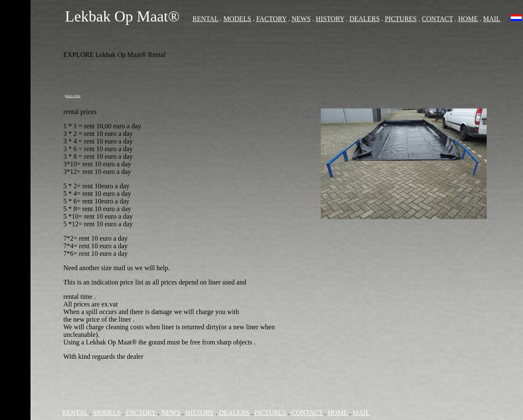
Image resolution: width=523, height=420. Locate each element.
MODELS (237, 19)
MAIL (492, 19)
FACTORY (271, 19)
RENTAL (205, 19)
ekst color (73, 96)
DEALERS (365, 19)
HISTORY (330, 19)
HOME (468, 19)
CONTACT (437, 19)
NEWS (301, 19)
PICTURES (401, 19)
